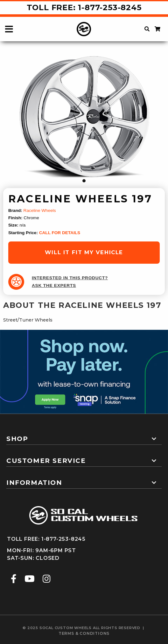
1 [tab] (84, 181)
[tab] (84, 436)
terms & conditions (84, 633)
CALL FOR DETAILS (60, 233)
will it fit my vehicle (84, 252)
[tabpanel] (84, 119)
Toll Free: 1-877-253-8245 (84, 7)
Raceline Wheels (40, 210)
